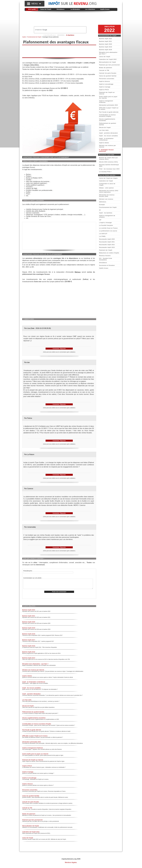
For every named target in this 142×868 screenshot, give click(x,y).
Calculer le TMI (27, 810)
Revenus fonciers (105, 256)
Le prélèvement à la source (108, 231)
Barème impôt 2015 (29, 654)
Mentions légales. (71, 865)
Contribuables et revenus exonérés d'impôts (37, 726)
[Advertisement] (71, 19)
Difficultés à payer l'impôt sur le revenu (35, 738)
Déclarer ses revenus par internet (33, 672)
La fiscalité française (106, 225)
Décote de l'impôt (28, 708)
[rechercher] (57, 30)
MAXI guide (32, 9)
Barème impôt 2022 (29, 612)
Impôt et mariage (28, 774)
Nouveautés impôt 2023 (107, 247)
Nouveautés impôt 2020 (107, 239)
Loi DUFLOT (103, 234)
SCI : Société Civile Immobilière (106, 259)
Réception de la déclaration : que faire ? (35, 666)
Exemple (102, 205)
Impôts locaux (105, 9)
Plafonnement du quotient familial (33, 714)
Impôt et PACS (27, 768)
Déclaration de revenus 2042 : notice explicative (109, 191)
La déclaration (75, 9)
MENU (36, 4)
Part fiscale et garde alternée (32, 732)
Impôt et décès (27, 678)
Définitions (103, 202)
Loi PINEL (102, 236)
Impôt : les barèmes (106, 213)
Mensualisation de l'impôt (30, 828)
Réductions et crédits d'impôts (109, 253)
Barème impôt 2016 (29, 648)
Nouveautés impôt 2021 (107, 242)
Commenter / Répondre (59, 349)
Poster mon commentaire (59, 594)
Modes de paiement (29, 816)
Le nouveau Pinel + (106, 172)
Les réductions (90, 9)
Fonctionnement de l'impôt (34, 37)
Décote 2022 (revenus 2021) (109, 162)
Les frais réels (27, 702)
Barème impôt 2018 (29, 636)
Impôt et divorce (27, 786)
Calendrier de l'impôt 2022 (31, 834)
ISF (100, 220)
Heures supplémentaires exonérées (34, 720)
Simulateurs (60, 9)
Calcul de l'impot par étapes (108, 178)
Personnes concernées (30, 792)
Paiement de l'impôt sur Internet (33, 762)
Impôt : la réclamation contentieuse (34, 684)
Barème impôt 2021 (29, 618)
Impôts (24, 37)
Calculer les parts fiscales (31, 804)
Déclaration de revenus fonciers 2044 (107, 196)
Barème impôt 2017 (29, 642)
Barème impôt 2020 (29, 624)
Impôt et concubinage (29, 780)
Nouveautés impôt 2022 (107, 245)
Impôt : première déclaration (31, 696)
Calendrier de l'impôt (106, 181)
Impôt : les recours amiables (31, 690)
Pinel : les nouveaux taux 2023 (109, 169)
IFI (100, 210)
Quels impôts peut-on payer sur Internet (35, 756)
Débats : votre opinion (106, 188)
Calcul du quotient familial (31, 798)
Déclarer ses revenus (106, 199)
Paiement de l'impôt (106, 250)
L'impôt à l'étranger (106, 223)
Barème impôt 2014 (29, 660)
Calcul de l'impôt (46, 9)
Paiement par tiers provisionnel (32, 822)
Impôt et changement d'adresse (33, 750)
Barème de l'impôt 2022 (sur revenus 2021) (108, 158)
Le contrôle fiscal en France (108, 228)
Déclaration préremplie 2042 (31, 744)
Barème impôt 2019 (29, 630)
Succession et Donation (107, 265)
